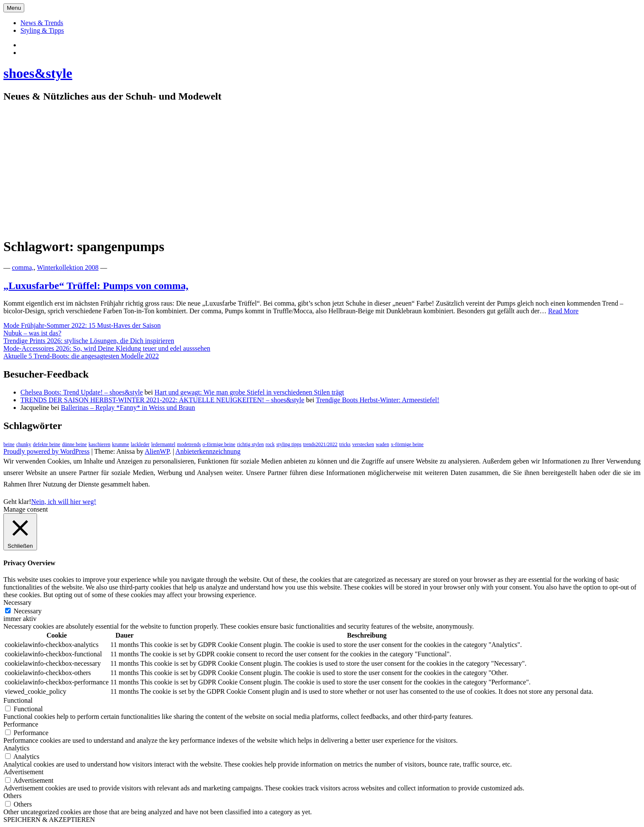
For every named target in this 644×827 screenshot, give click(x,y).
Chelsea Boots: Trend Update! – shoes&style (82, 392)
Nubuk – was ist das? (32, 333)
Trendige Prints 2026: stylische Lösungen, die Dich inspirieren (89, 341)
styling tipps (289, 444)
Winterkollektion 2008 (68, 268)
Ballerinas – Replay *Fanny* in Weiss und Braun (128, 408)
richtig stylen (250, 444)
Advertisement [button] (23, 772)
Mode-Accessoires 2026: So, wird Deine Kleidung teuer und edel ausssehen (107, 348)
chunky (24, 444)
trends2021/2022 (320, 444)
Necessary (28, 611)
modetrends (189, 444)
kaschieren (99, 444)
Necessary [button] (17, 602)
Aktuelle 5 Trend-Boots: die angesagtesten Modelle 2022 (81, 356)
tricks (345, 444)
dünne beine (74, 444)
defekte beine (46, 444)
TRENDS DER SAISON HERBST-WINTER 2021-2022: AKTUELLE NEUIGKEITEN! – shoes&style (162, 400)
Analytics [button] (16, 748)
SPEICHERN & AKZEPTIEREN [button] (49, 820)
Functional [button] (18, 700)
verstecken (363, 444)
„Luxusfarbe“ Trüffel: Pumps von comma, (96, 286)
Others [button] (13, 796)
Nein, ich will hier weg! (63, 502)
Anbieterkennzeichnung (208, 451)
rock (270, 444)
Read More (564, 311)
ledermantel (163, 444)
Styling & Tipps (42, 30)
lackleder (140, 444)
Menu (14, 8)
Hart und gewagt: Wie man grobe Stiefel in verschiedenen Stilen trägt (249, 392)
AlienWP (157, 451)
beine (9, 444)
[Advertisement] (322, 170)
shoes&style (38, 73)
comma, (23, 268)
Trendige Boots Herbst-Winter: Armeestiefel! (378, 400)
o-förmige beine (219, 444)
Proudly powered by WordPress (46, 451)
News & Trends (42, 23)
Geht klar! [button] (17, 502)
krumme (120, 444)
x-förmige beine (407, 444)
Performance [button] (21, 724)
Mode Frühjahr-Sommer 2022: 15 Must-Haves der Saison (82, 325)
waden (382, 444)
